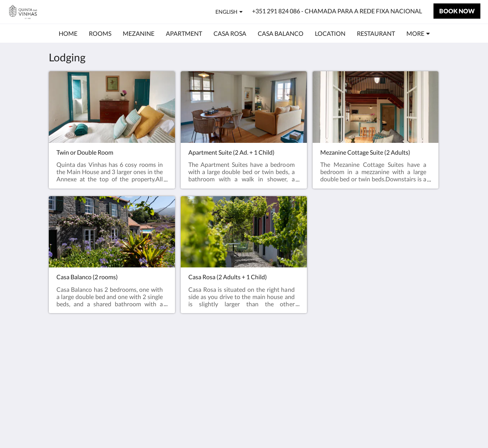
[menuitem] (68, 34)
